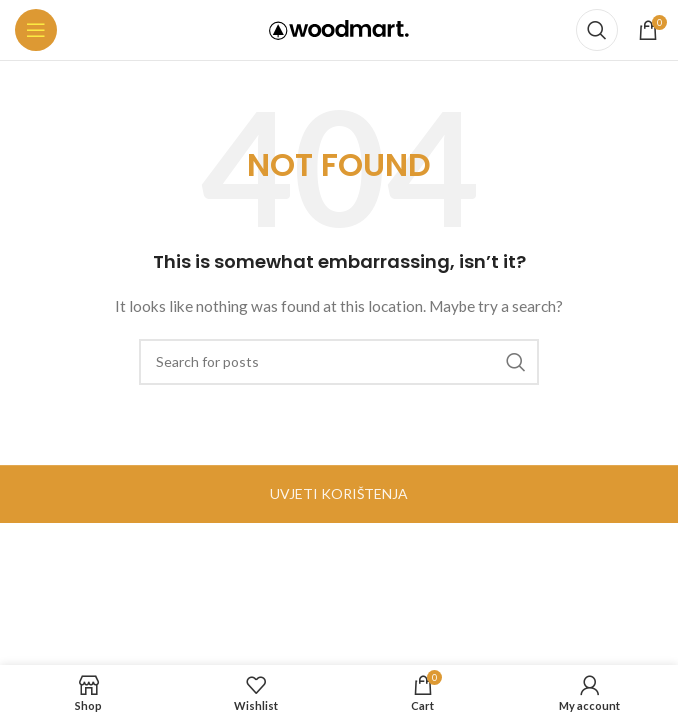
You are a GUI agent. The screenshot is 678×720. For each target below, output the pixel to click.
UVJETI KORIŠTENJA (339, 493)
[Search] (597, 30)
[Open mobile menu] (36, 30)
